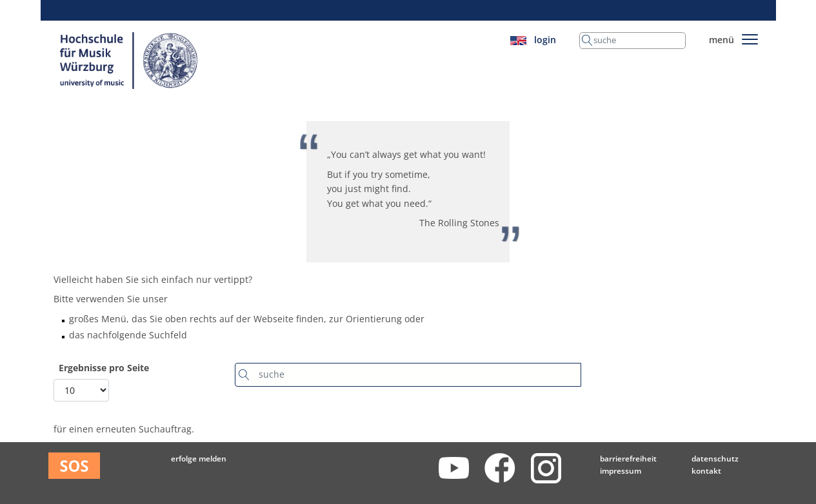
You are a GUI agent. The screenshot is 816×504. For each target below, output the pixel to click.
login (545, 40)
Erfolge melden (199, 459)
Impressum (621, 471)
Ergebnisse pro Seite (104, 368)
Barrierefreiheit (628, 459)
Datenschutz (715, 459)
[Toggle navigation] (750, 37)
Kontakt (706, 471)
